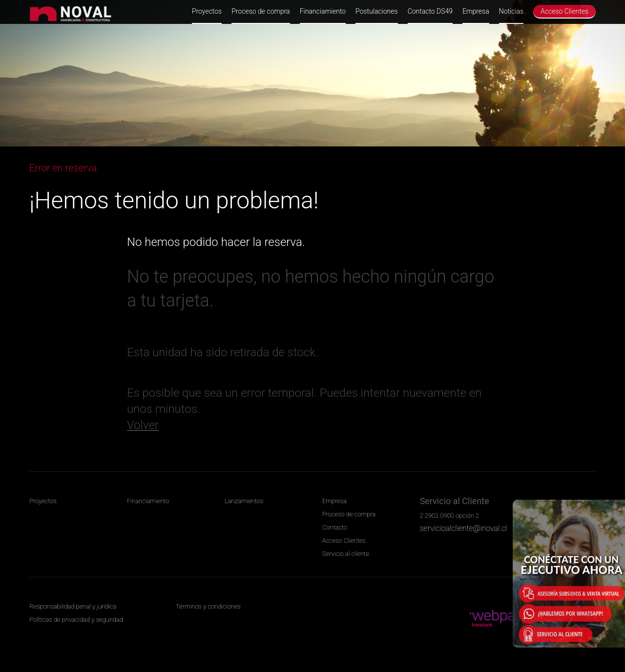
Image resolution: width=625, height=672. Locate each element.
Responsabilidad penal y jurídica (73, 606)
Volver (143, 425)
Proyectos (207, 11)
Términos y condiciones (208, 606)
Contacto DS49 (430, 11)
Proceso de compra (260, 11)
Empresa (476, 11)
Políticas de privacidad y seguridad (76, 620)
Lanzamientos (244, 501)
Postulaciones (377, 11)
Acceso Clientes (564, 11)
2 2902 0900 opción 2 (449, 516)
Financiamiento (323, 11)
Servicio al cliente (346, 554)
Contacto (335, 527)
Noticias (511, 11)
